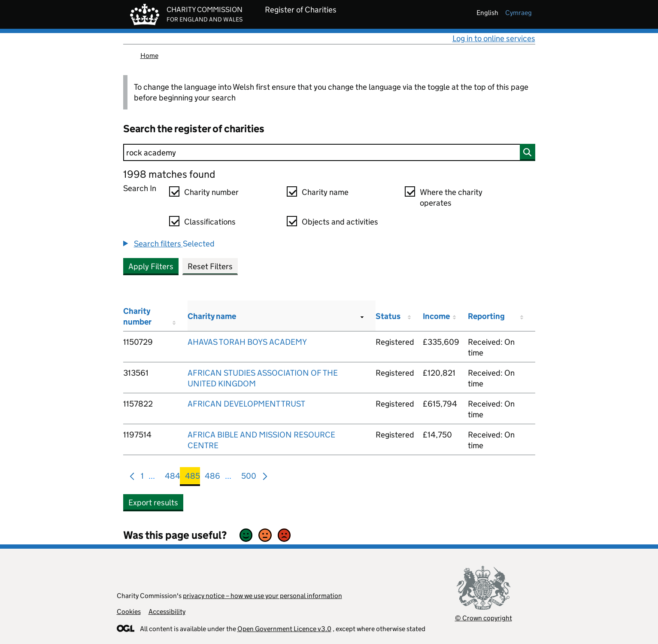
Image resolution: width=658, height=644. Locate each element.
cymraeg (519, 13)
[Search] (329, 152)
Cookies (129, 612)
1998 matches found (169, 174)
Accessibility (167, 612)
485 (193, 478)
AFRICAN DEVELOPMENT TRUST (246, 404)
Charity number (211, 192)
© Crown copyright (484, 618)
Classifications (210, 222)
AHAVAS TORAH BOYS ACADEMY (247, 342)
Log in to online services (494, 38)
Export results (153, 503)
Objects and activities (340, 222)
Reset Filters (210, 266)
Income (436, 316)
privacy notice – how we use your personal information (262, 596)
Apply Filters (151, 266)
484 (173, 478)
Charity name (325, 192)
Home (149, 56)
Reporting (486, 316)
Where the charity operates (451, 197)
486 (212, 478)
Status (388, 316)
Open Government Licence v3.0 (284, 629)
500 (249, 478)
